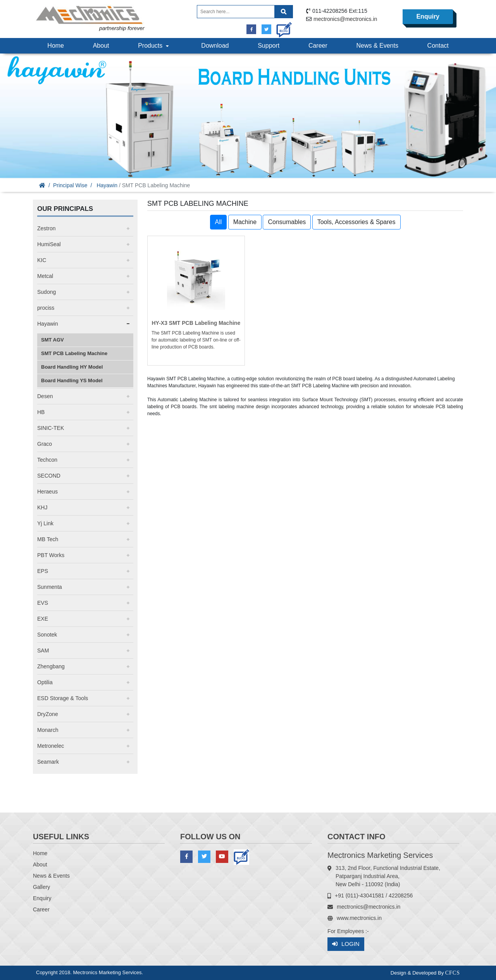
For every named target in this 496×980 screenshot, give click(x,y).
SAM (43, 650)
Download (215, 46)
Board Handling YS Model (72, 380)
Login (346, 944)
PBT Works (51, 555)
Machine (245, 222)
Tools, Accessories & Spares (356, 222)
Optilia (45, 682)
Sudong (46, 292)
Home (56, 46)
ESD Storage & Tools (63, 698)
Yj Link (45, 523)
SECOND (49, 476)
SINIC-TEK (51, 428)
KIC (42, 260)
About (101, 46)
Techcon (47, 460)
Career (318, 46)
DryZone (48, 714)
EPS (43, 571)
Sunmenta (50, 587)
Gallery (41, 887)
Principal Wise (70, 185)
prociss (46, 308)
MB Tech (48, 539)
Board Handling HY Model (72, 367)
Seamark (48, 762)
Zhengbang (51, 666)
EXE (43, 619)
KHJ (42, 507)
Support (269, 46)
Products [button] (154, 46)
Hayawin (107, 185)
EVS (43, 603)
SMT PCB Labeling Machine (74, 353)
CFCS (453, 973)
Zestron (46, 228)
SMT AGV (53, 340)
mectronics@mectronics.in (345, 19)
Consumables (287, 222)
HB (41, 412)
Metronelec (51, 746)
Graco (45, 444)
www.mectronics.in (359, 918)
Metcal (45, 276)
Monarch (48, 730)
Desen (45, 396)
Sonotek (47, 635)
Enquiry (428, 16)
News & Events (377, 46)
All (219, 222)
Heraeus (47, 492)
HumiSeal (49, 244)
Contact (438, 46)
